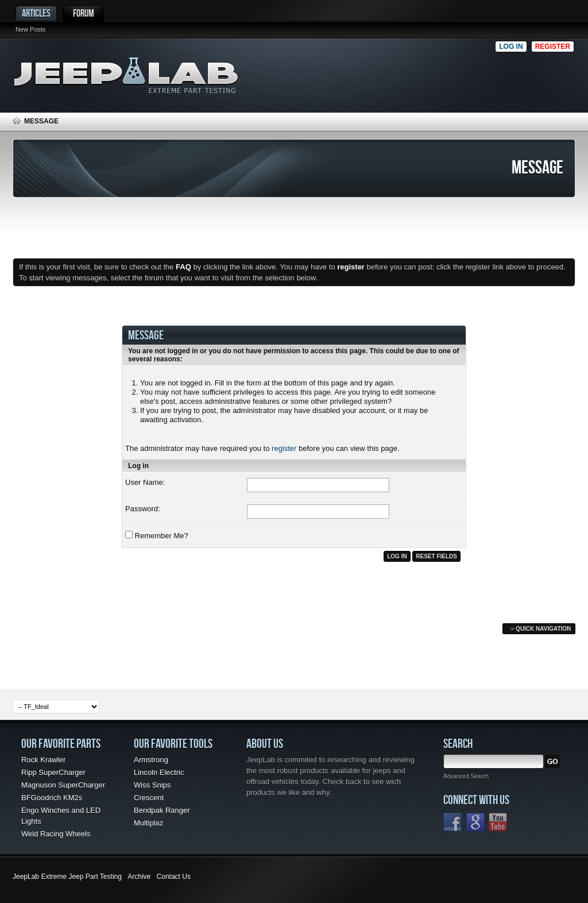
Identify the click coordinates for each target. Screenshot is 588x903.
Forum (84, 13)
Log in (511, 47)
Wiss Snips (152, 785)
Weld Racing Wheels (56, 834)
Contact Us (174, 877)
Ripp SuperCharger (53, 772)
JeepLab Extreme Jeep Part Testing (67, 877)
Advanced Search (466, 776)
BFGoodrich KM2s (52, 798)
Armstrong (151, 760)
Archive (139, 877)
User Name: (145, 482)
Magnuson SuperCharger (63, 785)
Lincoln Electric (159, 772)
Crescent (149, 798)
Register (553, 47)
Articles (36, 13)
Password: (143, 509)
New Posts (31, 29)
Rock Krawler (43, 760)
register (284, 448)
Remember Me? (157, 535)
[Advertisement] (374, 72)
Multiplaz (148, 823)
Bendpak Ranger (162, 810)
